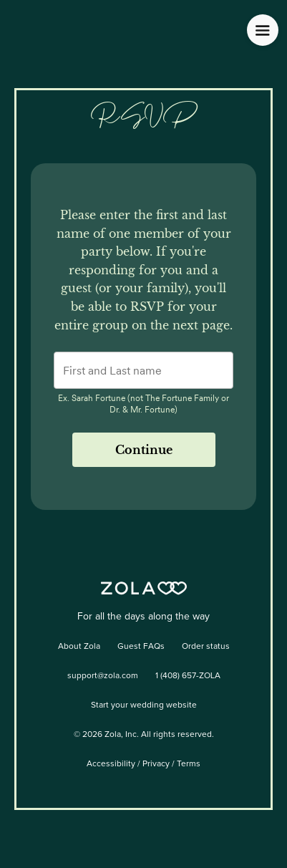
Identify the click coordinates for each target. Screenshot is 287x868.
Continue (144, 450)
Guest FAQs (141, 647)
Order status (206, 647)
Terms (189, 764)
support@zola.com (103, 676)
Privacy (156, 764)
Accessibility (111, 764)
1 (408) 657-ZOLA (188, 676)
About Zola (79, 647)
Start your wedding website (144, 705)
